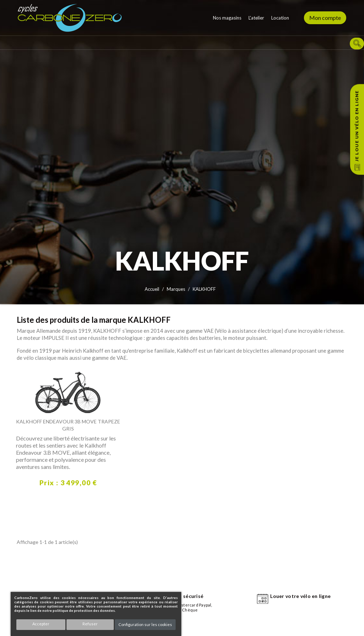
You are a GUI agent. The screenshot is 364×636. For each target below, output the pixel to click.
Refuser (90, 624)
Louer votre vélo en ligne (300, 596)
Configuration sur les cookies (145, 624)
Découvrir (23, 503)
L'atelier (256, 18)
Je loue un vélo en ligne (357, 126)
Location (280, 18)
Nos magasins (227, 18)
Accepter (41, 624)
